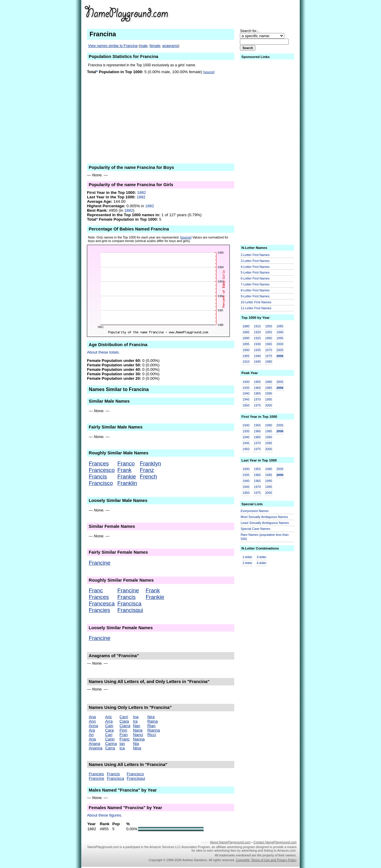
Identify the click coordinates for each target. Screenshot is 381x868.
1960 (268, 338)
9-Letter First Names (255, 296)
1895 (246, 344)
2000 (280, 344)
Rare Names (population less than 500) (265, 537)
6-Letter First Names (255, 278)
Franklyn (151, 463)
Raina (153, 721)
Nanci (138, 735)
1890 (246, 338)
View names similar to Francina (113, 46)
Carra (110, 748)
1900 (246, 350)
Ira (135, 721)
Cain (109, 726)
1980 (268, 362)
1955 (268, 332)
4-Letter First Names (255, 267)
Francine (100, 563)
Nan (137, 726)
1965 (268, 344)
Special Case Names (256, 529)
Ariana (95, 744)
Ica (122, 748)
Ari (91, 735)
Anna (93, 726)
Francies (99, 610)
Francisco (101, 483)
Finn (123, 730)
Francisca (129, 603)
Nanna (139, 739)
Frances (99, 463)
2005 (280, 350)
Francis (98, 477)
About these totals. (103, 352)
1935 (257, 350)
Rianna (154, 730)
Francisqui (130, 610)
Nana (138, 730)
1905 (246, 356)
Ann (92, 721)
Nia (136, 744)
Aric (108, 717)
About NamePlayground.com (230, 842)
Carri (124, 717)
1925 (257, 338)
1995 (280, 338)
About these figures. (105, 815)
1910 (246, 362)
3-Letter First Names (255, 261)
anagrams (170, 46)
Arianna (96, 748)
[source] (209, 72)
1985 (280, 326)
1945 (257, 362)
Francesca (102, 603)
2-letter (248, 563)
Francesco (102, 470)
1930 (257, 344)
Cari (109, 735)
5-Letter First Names (255, 272)
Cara (109, 730)
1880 (246, 326)
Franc (96, 590)
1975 (268, 356)
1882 (142, 193)
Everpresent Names (255, 511)
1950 (268, 326)
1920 (257, 332)
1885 (246, 332)
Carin (110, 739)
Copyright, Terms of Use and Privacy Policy (266, 860)
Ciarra (125, 726)
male (144, 46)
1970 (268, 350)
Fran (123, 735)
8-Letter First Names (255, 290)
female (155, 46)
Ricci (152, 735)
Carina (111, 744)
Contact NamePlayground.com (275, 842)
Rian (151, 726)
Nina (137, 748)
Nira (151, 717)
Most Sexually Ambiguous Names (264, 517)
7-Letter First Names (255, 284)
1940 (257, 356)
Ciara (124, 721)
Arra (109, 721)
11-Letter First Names (256, 308)
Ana (92, 717)
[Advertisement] (250, 13)
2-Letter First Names (255, 255)
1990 (280, 332)
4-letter (261, 563)
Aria (92, 739)
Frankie (127, 477)
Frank (124, 470)
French (149, 477)
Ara (92, 730)
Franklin (127, 483)
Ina (136, 717)
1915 (257, 326)
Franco (126, 463)
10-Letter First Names (256, 302)
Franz (147, 470)
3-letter (261, 557)
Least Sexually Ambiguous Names (265, 523)
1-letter (248, 557)
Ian (122, 744)
